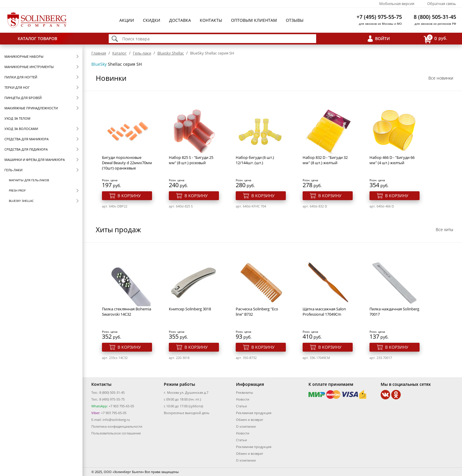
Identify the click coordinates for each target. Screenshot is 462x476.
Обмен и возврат (250, 420)
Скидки (152, 20)
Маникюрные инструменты (29, 67)
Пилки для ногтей (21, 77)
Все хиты (444, 229)
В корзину (129, 196)
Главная (99, 53)
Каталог (119, 53)
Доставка (180, 20)
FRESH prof (17, 190)
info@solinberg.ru (116, 420)
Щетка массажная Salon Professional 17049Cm (324, 312)
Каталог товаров (37, 38)
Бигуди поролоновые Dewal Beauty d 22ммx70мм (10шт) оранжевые (127, 163)
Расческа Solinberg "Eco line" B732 (257, 312)
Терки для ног (17, 87)
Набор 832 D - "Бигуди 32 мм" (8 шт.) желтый (325, 160)
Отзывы (295, 20)
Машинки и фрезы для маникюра (35, 160)
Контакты (211, 20)
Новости (243, 399)
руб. (435, 39)
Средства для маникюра (27, 139)
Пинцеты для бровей (23, 98)
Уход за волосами (21, 129)
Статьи (241, 406)
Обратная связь (442, 4)
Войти (382, 38)
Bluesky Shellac (21, 201)
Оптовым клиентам (254, 20)
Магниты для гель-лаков (29, 180)
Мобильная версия (397, 4)
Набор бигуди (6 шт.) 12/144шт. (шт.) (255, 160)
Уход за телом (17, 118)
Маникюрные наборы (24, 56)
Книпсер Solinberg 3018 (190, 309)
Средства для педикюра (26, 149)
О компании (246, 426)
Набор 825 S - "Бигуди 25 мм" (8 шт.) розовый (191, 160)
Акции (127, 20)
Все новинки (441, 78)
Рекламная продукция (254, 413)
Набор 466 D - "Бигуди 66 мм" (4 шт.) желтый (392, 160)
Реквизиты (244, 392)
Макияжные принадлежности (31, 108)
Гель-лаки (13, 170)
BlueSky (99, 64)
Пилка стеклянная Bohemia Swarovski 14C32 (127, 312)
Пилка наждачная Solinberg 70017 (394, 312)
